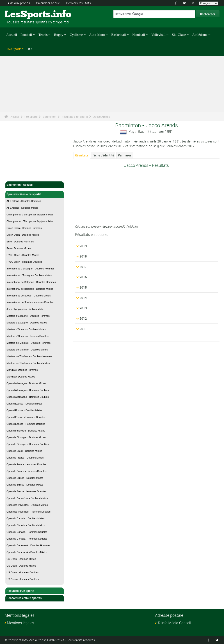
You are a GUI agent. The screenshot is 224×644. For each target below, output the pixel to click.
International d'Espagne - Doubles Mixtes (29, 275)
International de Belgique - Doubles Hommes (31, 282)
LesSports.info (22, 15)
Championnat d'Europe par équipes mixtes (30, 215)
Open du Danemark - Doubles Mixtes (27, 552)
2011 (83, 329)
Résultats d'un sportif (75, 117)
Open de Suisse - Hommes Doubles (26, 491)
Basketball (119, 35)
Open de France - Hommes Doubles (26, 464)
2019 (83, 246)
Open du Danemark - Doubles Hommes (28, 545)
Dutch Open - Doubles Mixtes (23, 235)
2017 (83, 267)
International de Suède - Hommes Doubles (30, 302)
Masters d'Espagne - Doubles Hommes (28, 316)
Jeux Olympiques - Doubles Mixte (25, 309)
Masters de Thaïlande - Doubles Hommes (29, 356)
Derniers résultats (79, 3)
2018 (83, 256)
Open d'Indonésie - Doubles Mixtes (26, 431)
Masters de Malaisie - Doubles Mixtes (27, 350)
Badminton (50, 117)
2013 (83, 308)
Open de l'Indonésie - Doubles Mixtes (27, 498)
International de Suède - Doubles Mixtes (29, 296)
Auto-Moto (97, 35)
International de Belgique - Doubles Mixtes (30, 289)
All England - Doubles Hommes (24, 201)
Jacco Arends (102, 117)
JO (30, 49)
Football (26, 35)
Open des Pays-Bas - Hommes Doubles (29, 512)
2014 (83, 298)
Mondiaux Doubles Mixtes (21, 377)
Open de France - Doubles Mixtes (25, 458)
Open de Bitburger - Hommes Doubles (28, 444)
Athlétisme (200, 35)
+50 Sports (14, 49)
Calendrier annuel (48, 3)
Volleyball (159, 35)
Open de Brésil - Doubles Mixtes (24, 451)
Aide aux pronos (19, 3)
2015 (83, 287)
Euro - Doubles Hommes (20, 242)
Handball (139, 35)
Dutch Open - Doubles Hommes (24, 228)
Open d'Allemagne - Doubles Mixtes (26, 383)
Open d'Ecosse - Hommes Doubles (26, 417)
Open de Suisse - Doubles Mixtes (25, 478)
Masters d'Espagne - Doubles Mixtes (27, 323)
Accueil (12, 35)
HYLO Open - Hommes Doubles (24, 262)
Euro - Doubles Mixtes (19, 248)
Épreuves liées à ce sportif (35, 194)
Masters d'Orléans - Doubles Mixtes (26, 329)
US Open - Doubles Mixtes (21, 559)
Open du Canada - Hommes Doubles (27, 532)
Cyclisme (76, 35)
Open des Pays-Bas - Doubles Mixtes (27, 505)
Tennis (43, 35)
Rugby (59, 35)
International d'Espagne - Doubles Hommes (30, 269)
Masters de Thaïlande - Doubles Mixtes (28, 363)
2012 (83, 318)
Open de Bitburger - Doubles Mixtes (26, 437)
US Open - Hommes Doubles (23, 572)
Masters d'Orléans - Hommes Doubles (27, 336)
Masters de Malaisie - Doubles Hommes (29, 343)
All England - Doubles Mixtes (22, 208)
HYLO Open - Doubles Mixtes (23, 255)
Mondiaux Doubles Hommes (22, 370)
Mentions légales (21, 623)
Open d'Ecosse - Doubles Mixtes (24, 404)
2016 (83, 277)
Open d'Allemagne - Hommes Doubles (28, 390)
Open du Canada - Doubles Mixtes (26, 518)
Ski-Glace (179, 35)
